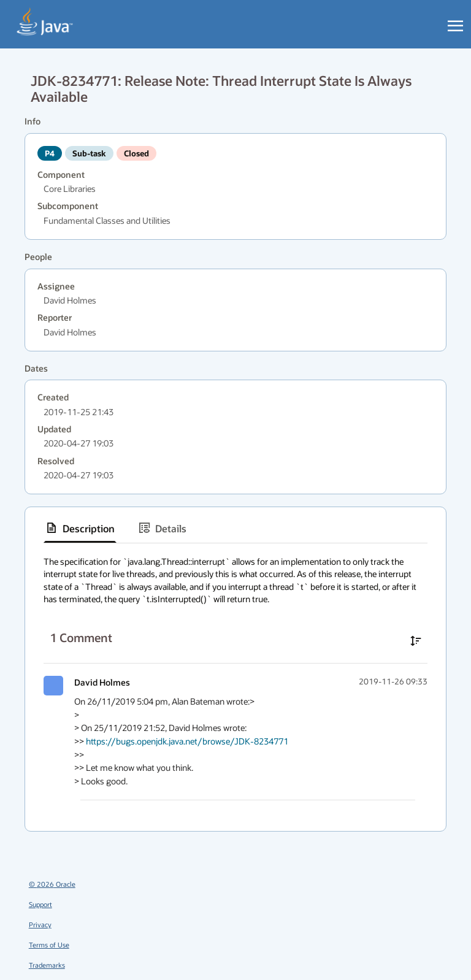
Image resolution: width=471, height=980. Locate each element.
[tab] (80, 528)
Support (40, 904)
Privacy (40, 924)
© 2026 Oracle (52, 884)
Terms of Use (49, 945)
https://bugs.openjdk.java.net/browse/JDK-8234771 (187, 741)
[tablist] (235, 528)
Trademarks (47, 965)
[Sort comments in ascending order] (416, 641)
